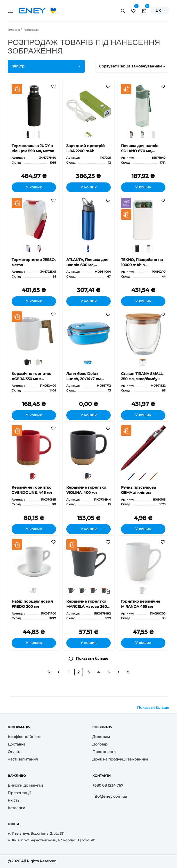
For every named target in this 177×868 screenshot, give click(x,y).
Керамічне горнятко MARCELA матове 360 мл (87, 604)
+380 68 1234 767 (108, 785)
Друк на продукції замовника (120, 759)
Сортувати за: (132, 66)
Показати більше (89, 659)
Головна (14, 30)
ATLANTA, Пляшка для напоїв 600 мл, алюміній (87, 262)
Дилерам (101, 737)
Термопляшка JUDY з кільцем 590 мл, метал (33, 148)
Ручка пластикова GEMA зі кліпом (138, 490)
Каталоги (17, 808)
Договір (100, 744)
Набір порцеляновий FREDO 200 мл (32, 604)
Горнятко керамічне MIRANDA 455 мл (141, 604)
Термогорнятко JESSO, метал (34, 262)
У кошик (34, 187)
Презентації (19, 793)
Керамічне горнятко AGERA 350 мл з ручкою (31, 376)
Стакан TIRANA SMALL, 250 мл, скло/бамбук (142, 376)
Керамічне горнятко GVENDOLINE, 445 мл (32, 490)
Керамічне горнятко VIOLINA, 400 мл (86, 490)
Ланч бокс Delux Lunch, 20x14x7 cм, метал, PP (84, 376)
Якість (14, 800)
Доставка (17, 744)
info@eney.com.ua (110, 796)
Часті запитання (23, 759)
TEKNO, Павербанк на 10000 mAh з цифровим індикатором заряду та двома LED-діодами (142, 262)
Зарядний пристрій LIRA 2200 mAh (86, 148)
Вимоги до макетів (26, 785)
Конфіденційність (25, 737)
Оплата (15, 752)
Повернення (104, 752)
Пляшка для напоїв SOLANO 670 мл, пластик (140, 148)
